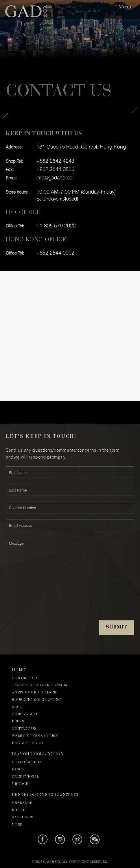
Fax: (10, 169)
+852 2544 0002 (55, 253)
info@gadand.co (54, 178)
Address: (14, 147)
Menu (124, 7)
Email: (12, 178)
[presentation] (50, 605)
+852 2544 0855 (55, 169)
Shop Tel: (14, 161)
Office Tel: (15, 226)
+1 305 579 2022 (56, 226)
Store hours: (17, 192)
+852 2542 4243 (55, 161)
